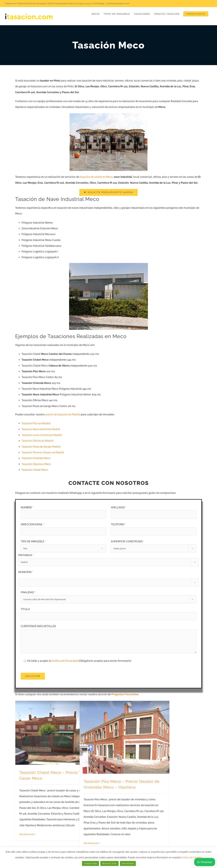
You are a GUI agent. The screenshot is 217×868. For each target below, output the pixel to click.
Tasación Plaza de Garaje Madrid (41, 447)
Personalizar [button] (128, 863)
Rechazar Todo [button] (109, 863)
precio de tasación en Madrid (63, 414)
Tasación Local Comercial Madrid (42, 435)
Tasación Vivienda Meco (36, 458)
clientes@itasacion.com (118, 3)
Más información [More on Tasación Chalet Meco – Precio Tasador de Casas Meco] (27, 834)
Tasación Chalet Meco (35, 470)
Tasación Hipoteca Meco (36, 464)
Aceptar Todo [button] (90, 863)
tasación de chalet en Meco (96, 177)
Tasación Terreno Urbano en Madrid (43, 452)
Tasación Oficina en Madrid (37, 441)
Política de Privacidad (65, 661)
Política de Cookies (192, 857)
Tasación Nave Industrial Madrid (41, 429)
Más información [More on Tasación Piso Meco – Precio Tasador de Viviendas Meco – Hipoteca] (91, 843)
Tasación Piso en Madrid (36, 423)
